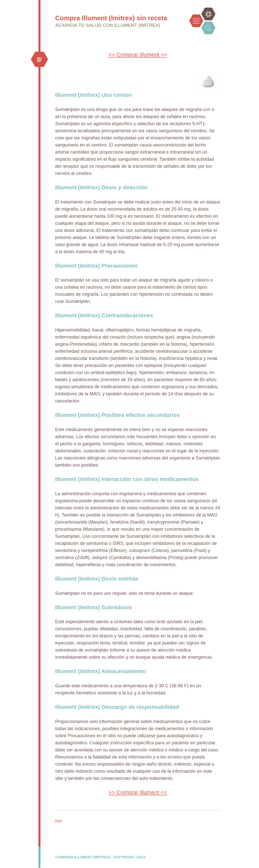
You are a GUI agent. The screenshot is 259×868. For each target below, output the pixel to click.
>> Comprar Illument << (138, 55)
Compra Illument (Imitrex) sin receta (111, 18)
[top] (59, 821)
